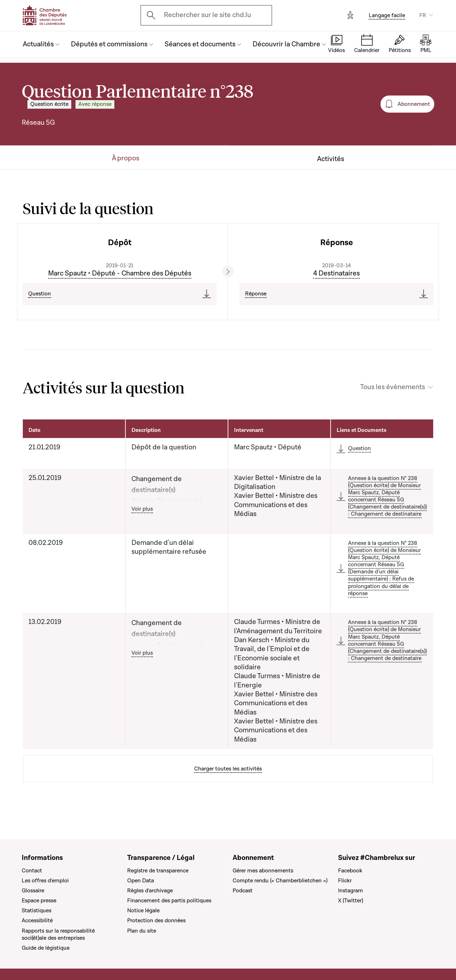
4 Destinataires (336, 273)
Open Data (141, 881)
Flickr (345, 881)
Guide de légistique (46, 948)
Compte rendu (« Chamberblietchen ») (280, 881)
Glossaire (33, 891)
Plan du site (142, 931)
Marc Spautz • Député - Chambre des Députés (120, 273)
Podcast (243, 891)
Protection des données (156, 920)
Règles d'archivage (150, 891)
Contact (32, 871)
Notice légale (143, 911)
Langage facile (387, 15)
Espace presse (39, 901)
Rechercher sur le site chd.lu (208, 15)
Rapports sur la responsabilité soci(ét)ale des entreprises (58, 934)
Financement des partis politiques (169, 901)
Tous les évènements (393, 387)
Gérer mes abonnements (263, 871)
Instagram (351, 891)
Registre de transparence (158, 871)
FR (423, 15)
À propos (126, 158)
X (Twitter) (351, 901)
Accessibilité (37, 920)
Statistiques (37, 911)
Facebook (350, 871)
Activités (331, 159)
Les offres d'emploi (45, 881)
